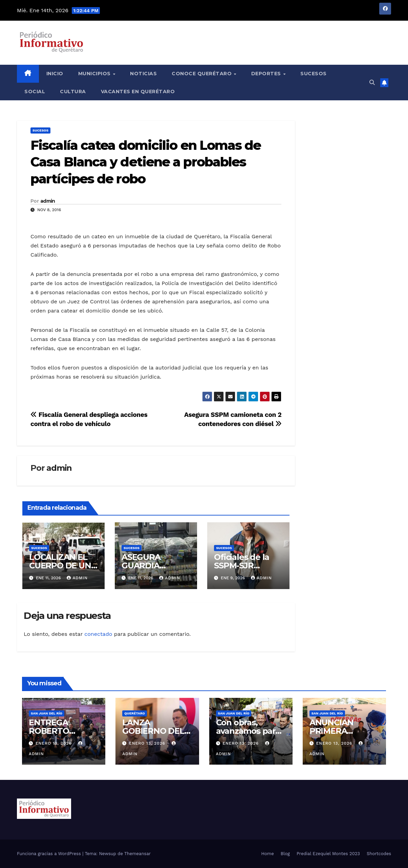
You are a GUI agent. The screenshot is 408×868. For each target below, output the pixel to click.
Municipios (95, 74)
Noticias (143, 74)
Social (35, 92)
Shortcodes (379, 854)
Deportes (267, 74)
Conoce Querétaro (202, 74)
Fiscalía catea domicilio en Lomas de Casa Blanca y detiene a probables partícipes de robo (146, 162)
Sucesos (314, 74)
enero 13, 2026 (55, 743)
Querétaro (135, 713)
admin (48, 201)
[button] (372, 83)
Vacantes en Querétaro (138, 92)
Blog (285, 854)
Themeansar (137, 854)
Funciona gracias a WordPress (50, 854)
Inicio (55, 74)
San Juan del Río (47, 713)
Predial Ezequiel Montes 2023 (328, 854)
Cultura (73, 92)
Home (268, 854)
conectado (98, 634)
